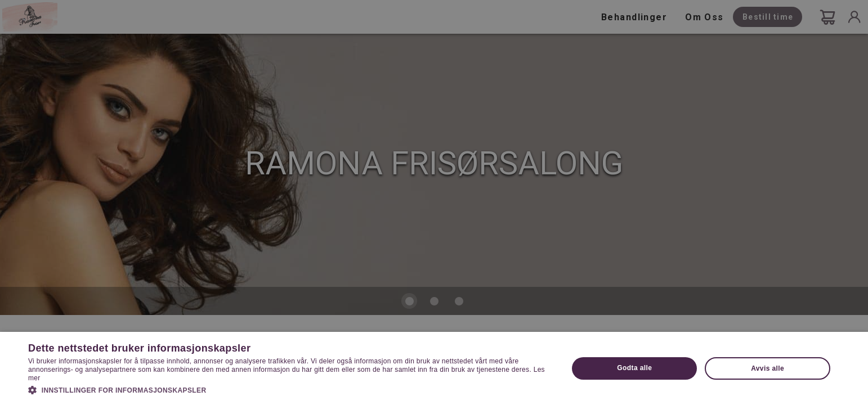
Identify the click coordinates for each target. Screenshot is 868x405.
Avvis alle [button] (768, 368)
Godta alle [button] (634, 368)
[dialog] (434, 202)
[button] (290, 389)
